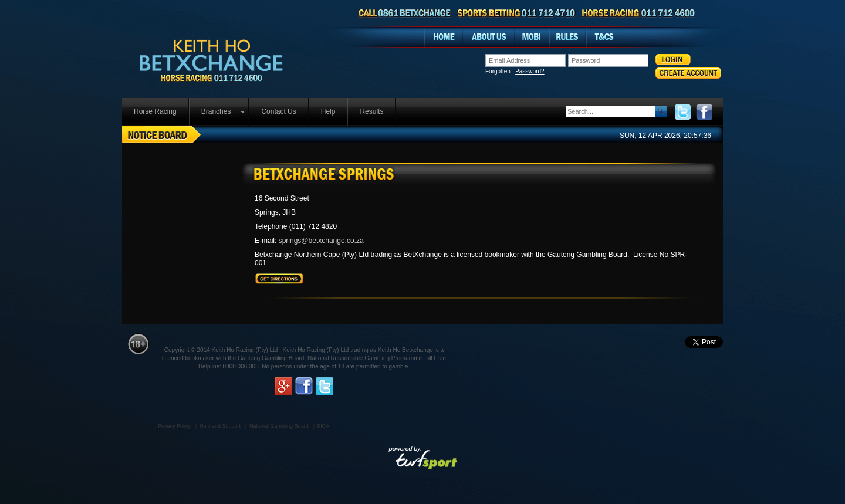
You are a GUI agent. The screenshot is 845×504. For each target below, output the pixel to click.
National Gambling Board (279, 426)
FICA (324, 426)
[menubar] (259, 112)
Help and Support (220, 426)
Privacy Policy (174, 426)
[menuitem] (156, 112)
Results (371, 111)
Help (328, 111)
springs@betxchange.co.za (321, 241)
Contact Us (278, 111)
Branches (216, 111)
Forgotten (515, 72)
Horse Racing (155, 111)
